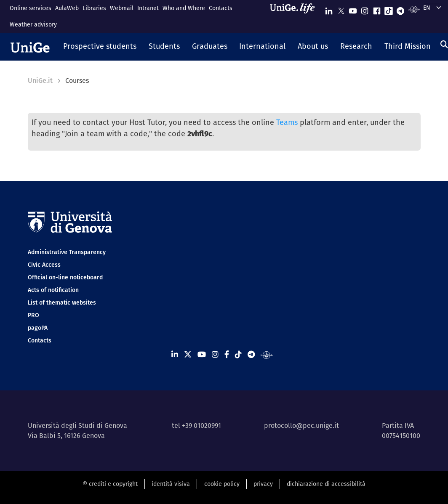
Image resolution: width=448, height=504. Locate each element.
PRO (33, 315)
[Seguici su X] (341, 9)
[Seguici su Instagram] (365, 9)
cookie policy (222, 484)
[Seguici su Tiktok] (389, 9)
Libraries (94, 8)
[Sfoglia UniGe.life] (295, 16)
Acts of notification (53, 290)
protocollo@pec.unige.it (301, 426)
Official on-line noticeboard (65, 277)
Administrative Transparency (67, 252)
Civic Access (44, 265)
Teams (287, 122)
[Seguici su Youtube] (353, 9)
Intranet (148, 8)
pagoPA (38, 328)
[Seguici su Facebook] (377, 9)
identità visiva (171, 484)
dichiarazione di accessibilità (326, 484)
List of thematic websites (62, 302)
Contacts (221, 8)
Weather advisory (33, 24)
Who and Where (184, 8)
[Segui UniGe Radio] (414, 9)
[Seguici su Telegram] (400, 9)
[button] (100, 47)
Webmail (122, 8)
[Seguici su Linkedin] (329, 9)
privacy (263, 484)
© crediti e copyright (110, 484)
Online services (31, 8)
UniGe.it (40, 81)
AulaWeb (67, 8)
